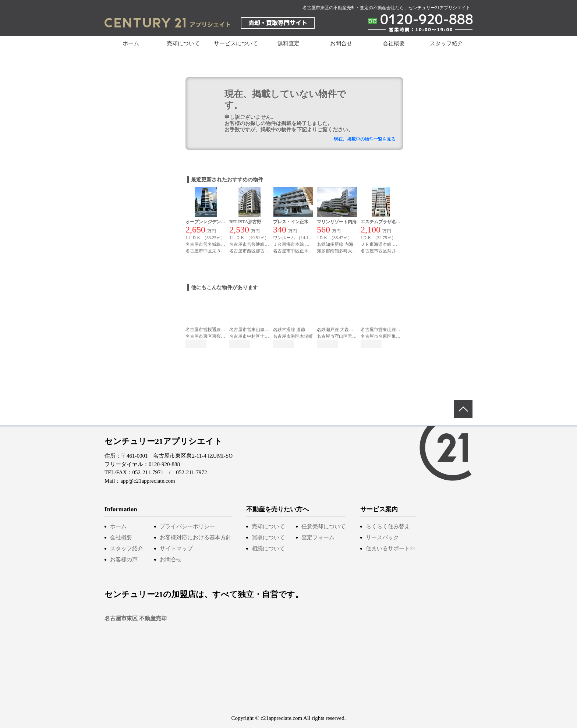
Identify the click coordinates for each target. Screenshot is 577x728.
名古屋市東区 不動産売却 (136, 618)
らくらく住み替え (388, 526)
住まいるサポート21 (391, 548)
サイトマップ (176, 548)
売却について (268, 526)
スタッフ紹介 (446, 43)
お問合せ (341, 43)
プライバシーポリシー (187, 526)
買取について (268, 537)
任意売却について (323, 526)
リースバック (382, 537)
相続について (268, 548)
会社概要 (394, 43)
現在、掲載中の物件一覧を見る (365, 139)
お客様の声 (124, 560)
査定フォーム (318, 537)
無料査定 (288, 43)
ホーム (131, 43)
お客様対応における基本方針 (196, 537)
